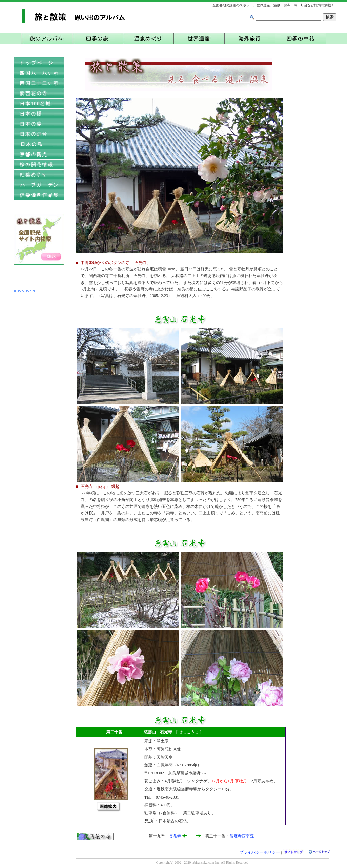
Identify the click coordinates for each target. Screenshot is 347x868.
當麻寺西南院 (242, 836)
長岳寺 (175, 836)
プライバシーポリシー (260, 852)
